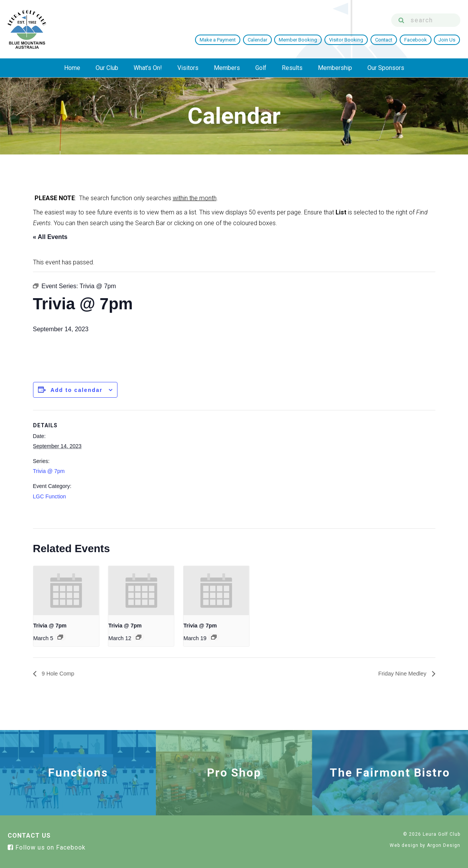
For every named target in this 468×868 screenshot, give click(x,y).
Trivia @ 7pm (49, 471)
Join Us (447, 40)
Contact (384, 40)
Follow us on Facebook (47, 848)
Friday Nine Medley (400, 674)
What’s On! (148, 68)
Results (292, 68)
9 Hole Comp (59, 674)
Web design (404, 846)
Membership (335, 68)
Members (227, 68)
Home (72, 68)
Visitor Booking (347, 40)
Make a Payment (220, 40)
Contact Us (29, 836)
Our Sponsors (386, 68)
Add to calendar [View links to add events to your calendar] (76, 390)
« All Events (50, 237)
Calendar (259, 40)
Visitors (188, 68)
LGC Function (50, 496)
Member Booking (299, 40)
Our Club (107, 68)
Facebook (416, 40)
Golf (261, 68)
